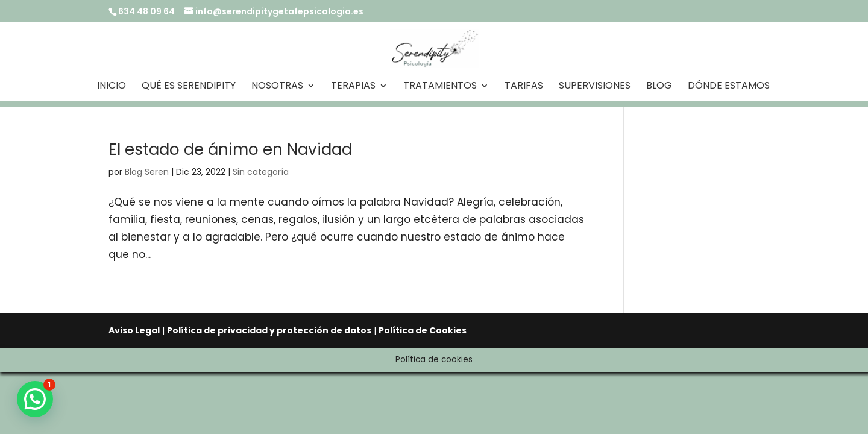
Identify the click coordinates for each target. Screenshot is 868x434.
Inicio (112, 87)
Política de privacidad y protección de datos (269, 330)
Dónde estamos (729, 87)
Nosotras (277, 87)
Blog (659, 87)
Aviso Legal (134, 330)
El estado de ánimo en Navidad (230, 149)
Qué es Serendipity (189, 87)
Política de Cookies (423, 330)
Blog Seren (147, 172)
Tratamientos (440, 87)
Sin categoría (261, 172)
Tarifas (524, 87)
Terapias (353, 87)
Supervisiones (595, 87)
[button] (35, 399)
